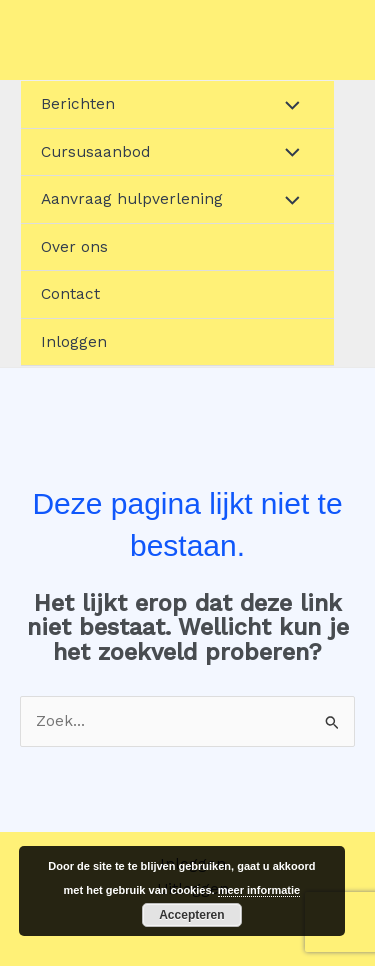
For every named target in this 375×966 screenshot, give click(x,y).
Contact (70, 294)
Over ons (74, 247)
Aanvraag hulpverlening (132, 199)
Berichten (78, 104)
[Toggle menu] (287, 104)
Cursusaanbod (95, 152)
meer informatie (259, 890)
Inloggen (74, 342)
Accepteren (191, 915)
